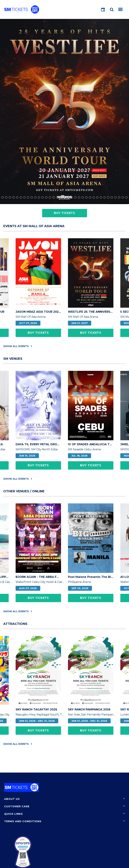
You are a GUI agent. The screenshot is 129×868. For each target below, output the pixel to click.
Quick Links (14, 814)
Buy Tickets (64, 213)
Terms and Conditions (23, 821)
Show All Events (18, 346)
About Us (12, 799)
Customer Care (17, 806)
